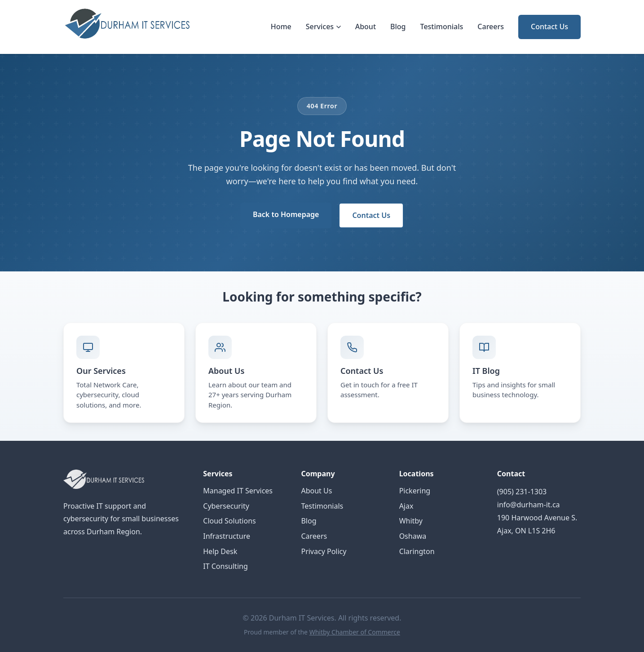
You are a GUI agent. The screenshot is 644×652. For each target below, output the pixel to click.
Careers (491, 27)
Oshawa (413, 536)
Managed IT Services (238, 491)
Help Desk (220, 551)
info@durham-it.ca (529, 505)
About (366, 27)
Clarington (417, 551)
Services (323, 27)
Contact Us (549, 27)
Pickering (415, 491)
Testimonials (442, 27)
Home (281, 27)
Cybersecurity (226, 506)
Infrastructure (227, 536)
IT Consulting (225, 566)
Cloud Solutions (229, 521)
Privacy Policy (324, 551)
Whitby (411, 521)
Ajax (406, 506)
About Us (316, 491)
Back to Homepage (286, 214)
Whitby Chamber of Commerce (355, 632)
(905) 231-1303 (522, 492)
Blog (398, 27)
